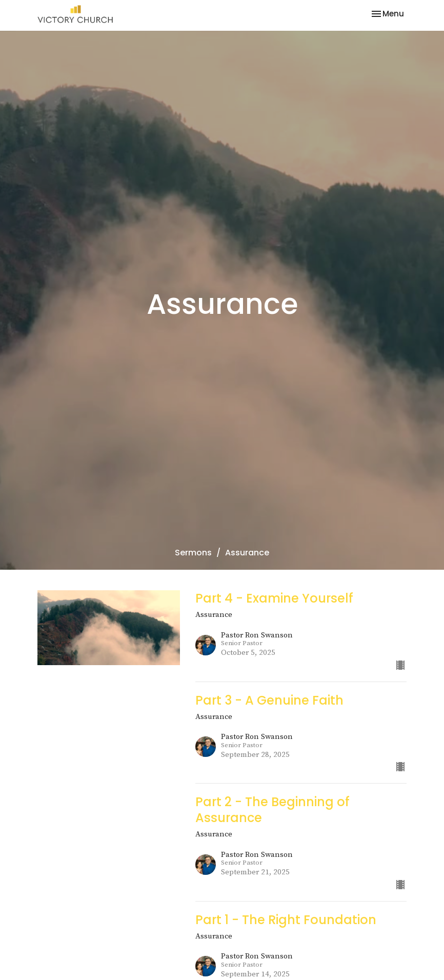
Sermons (193, 553)
